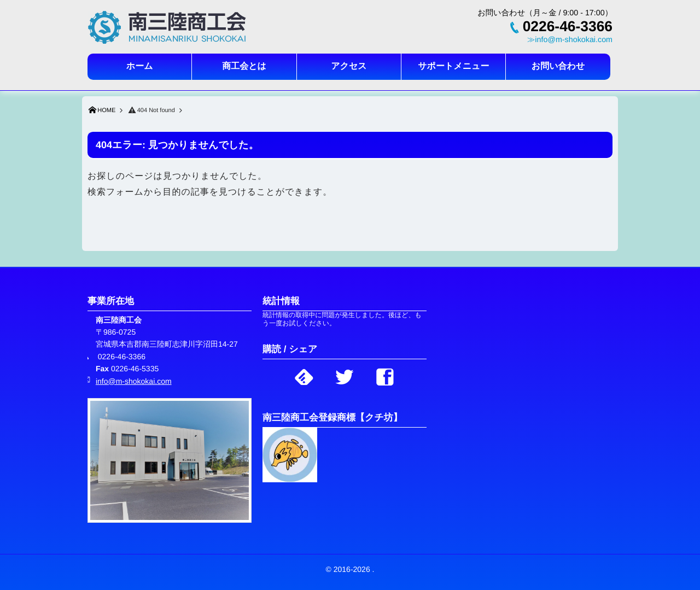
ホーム (140, 66)
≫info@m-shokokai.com (570, 40)
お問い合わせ (558, 66)
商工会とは (244, 66)
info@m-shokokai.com (134, 381)
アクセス (349, 66)
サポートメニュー (453, 66)
